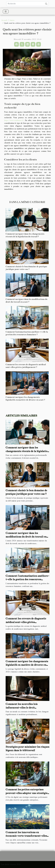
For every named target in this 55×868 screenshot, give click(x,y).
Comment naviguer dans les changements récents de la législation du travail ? (27, 451)
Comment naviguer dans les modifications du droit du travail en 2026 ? (26, 537)
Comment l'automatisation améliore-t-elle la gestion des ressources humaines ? (27, 579)
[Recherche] (27, 4)
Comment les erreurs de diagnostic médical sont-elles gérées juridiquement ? (26, 622)
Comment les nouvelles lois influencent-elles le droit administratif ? (22, 708)
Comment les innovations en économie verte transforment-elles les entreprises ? (26, 836)
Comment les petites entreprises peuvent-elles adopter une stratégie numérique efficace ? (27, 793)
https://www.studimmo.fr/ (14, 120)
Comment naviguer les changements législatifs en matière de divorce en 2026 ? (27, 665)
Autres (12, 20)
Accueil (4, 20)
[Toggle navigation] (6, 11)
